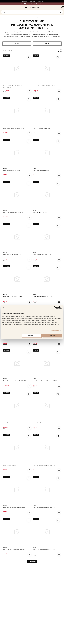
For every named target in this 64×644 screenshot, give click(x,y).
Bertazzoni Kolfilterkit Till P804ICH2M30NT (44, 86)
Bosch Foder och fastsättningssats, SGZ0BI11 (44, 507)
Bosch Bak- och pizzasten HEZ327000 (13, 212)
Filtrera (17, 44)
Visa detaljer (55, 331)
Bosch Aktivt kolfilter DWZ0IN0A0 (12, 170)
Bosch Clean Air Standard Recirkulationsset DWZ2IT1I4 (17, 423)
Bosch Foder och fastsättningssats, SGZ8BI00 (44, 549)
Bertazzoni (6, 84)
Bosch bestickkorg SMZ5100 (40, 212)
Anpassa (32, 336)
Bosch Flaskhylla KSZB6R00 (10, 465)
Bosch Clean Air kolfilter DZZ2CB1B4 (13, 297)
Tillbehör (38, 18)
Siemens (35, 126)
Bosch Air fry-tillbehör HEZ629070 (41, 128)
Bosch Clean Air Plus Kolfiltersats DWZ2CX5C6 (15, 381)
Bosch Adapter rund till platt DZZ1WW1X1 (14, 128)
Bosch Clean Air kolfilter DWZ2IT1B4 (42, 254)
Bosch (5, 126)
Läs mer (32, 39)
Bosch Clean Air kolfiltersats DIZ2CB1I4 (43, 297)
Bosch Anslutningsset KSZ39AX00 (41, 170)
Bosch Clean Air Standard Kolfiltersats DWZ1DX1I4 (45, 381)
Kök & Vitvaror (32, 18)
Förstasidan (26, 18)
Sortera (47, 44)
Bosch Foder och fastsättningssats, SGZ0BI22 (14, 549)
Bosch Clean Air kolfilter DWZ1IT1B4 (12, 254)
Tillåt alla (52, 336)
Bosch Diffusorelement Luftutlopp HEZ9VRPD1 (44, 423)
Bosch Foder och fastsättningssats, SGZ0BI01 (44, 465)
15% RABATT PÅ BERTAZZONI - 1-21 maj (32, 4)
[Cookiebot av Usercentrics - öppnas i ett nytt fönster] (55, 308)
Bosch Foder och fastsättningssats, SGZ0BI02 (14, 507)
